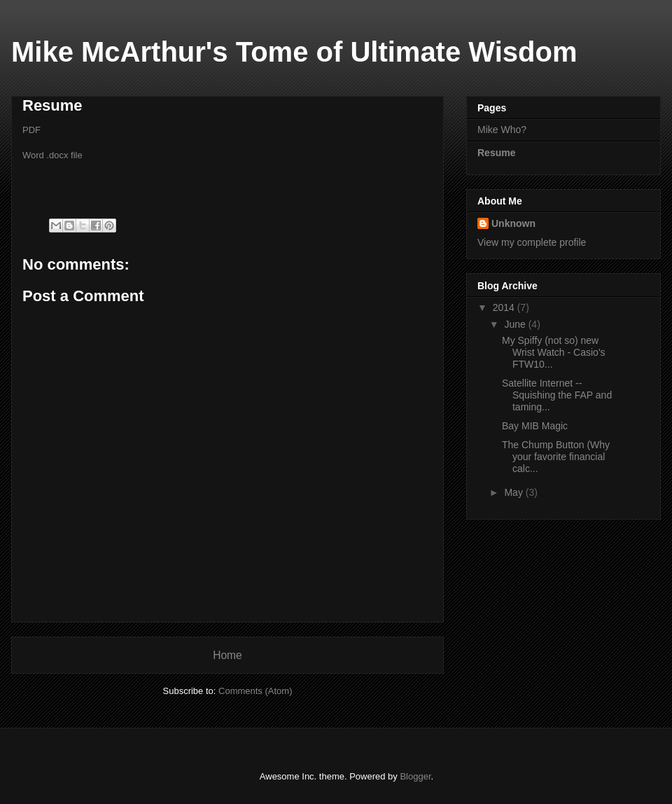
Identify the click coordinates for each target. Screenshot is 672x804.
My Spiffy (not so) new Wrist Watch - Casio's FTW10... (554, 352)
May (514, 492)
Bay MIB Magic (535, 426)
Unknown (513, 223)
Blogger (415, 776)
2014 (505, 307)
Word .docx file (52, 155)
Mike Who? (502, 130)
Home (227, 655)
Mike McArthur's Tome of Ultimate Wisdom (294, 52)
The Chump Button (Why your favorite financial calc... (556, 457)
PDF (31, 130)
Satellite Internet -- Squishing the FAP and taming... (557, 395)
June (516, 324)
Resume (496, 153)
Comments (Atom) (255, 691)
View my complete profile (532, 242)
